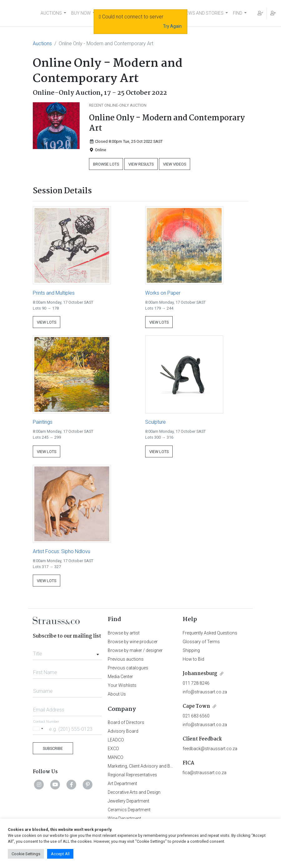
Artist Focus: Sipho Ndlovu (62, 551)
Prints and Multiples (54, 293)
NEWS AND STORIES (203, 13)
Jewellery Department (128, 801)
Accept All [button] (60, 854)
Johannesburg (200, 674)
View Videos (175, 164)
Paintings (43, 422)
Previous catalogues (128, 668)
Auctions (42, 43)
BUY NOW (81, 13)
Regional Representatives (132, 775)
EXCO (113, 749)
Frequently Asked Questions (210, 633)
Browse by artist (124, 633)
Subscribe (53, 748)
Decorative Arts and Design (134, 792)
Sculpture (155, 422)
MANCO (116, 757)
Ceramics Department (129, 810)
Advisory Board (123, 731)
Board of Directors (126, 722)
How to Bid (193, 659)
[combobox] (67, 652)
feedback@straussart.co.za (210, 749)
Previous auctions (126, 659)
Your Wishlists (122, 685)
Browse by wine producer (133, 642)
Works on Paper (163, 293)
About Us (117, 694)
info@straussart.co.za (205, 692)
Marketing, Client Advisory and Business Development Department (172, 766)
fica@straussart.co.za (205, 773)
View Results (141, 164)
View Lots (47, 322)
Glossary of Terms (201, 642)
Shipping (191, 650)
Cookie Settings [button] (26, 854)
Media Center (120, 677)
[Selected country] (39, 729)
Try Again (172, 26)
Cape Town (196, 706)
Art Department (122, 784)
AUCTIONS (51, 13)
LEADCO (116, 740)
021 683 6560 (196, 716)
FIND (238, 13)
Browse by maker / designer (135, 650)
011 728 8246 (196, 683)
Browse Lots (106, 164)
